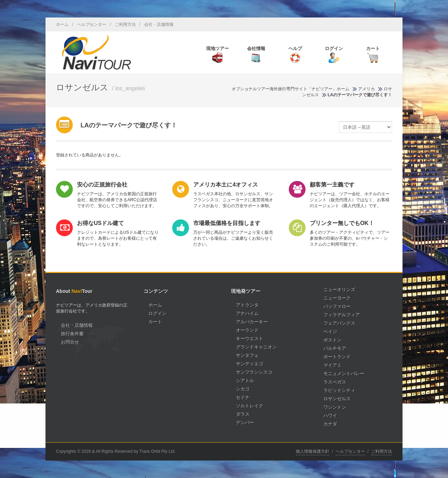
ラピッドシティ (339, 390)
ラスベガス (335, 382)
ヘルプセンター (92, 24)
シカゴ (243, 389)
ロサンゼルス (337, 399)
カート (155, 322)
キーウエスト (250, 339)
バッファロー (337, 306)
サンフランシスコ (254, 372)
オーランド (247, 330)
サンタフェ (247, 355)
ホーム (62, 24)
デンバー (245, 423)
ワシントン (335, 407)
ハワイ (330, 416)
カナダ (330, 424)
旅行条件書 (72, 334)
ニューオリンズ (339, 290)
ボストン (332, 340)
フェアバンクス (339, 323)
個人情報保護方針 (313, 451)
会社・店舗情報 (159, 24)
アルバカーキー (252, 322)
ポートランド (337, 357)
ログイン (157, 313)
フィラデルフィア (342, 315)
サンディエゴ (250, 364)
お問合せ (70, 342)
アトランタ (247, 305)
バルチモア (335, 348)
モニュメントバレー (344, 374)
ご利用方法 (125, 24)
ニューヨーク (337, 298)
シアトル (245, 381)
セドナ (243, 397)
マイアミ (332, 365)
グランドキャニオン (256, 347)
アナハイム (247, 313)
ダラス (243, 414)
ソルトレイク (250, 406)
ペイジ (330, 332)
